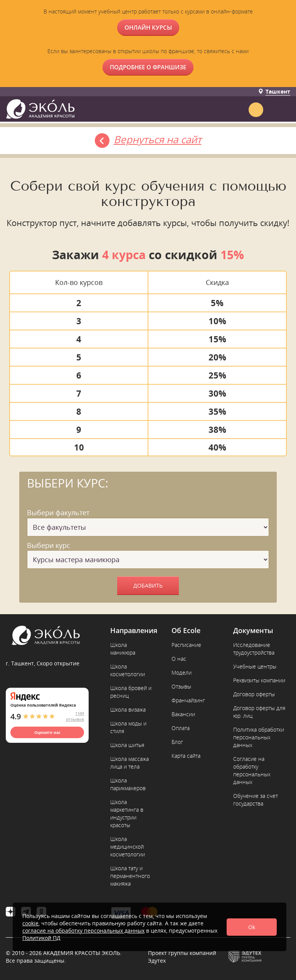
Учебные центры (255, 666)
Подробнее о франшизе (148, 67)
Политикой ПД (41, 938)
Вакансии (183, 714)
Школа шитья (127, 745)
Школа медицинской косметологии (128, 847)
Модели (182, 673)
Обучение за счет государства (256, 800)
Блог (177, 742)
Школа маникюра (123, 649)
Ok (252, 927)
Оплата (181, 728)
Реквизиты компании (259, 680)
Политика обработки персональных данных (259, 737)
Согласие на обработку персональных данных (252, 770)
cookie (30, 923)
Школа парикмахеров (128, 784)
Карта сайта (186, 756)
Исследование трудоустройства (254, 649)
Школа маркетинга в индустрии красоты (127, 813)
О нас (179, 659)
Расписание (186, 645)
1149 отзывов (75, 716)
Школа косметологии (128, 670)
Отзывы (181, 686)
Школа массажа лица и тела (129, 763)
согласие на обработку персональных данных (83, 931)
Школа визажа (128, 709)
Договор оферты (254, 694)
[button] (284, 108)
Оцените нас (47, 732)
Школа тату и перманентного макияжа (130, 876)
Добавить (148, 585)
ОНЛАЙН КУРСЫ (148, 27)
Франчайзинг (188, 700)
